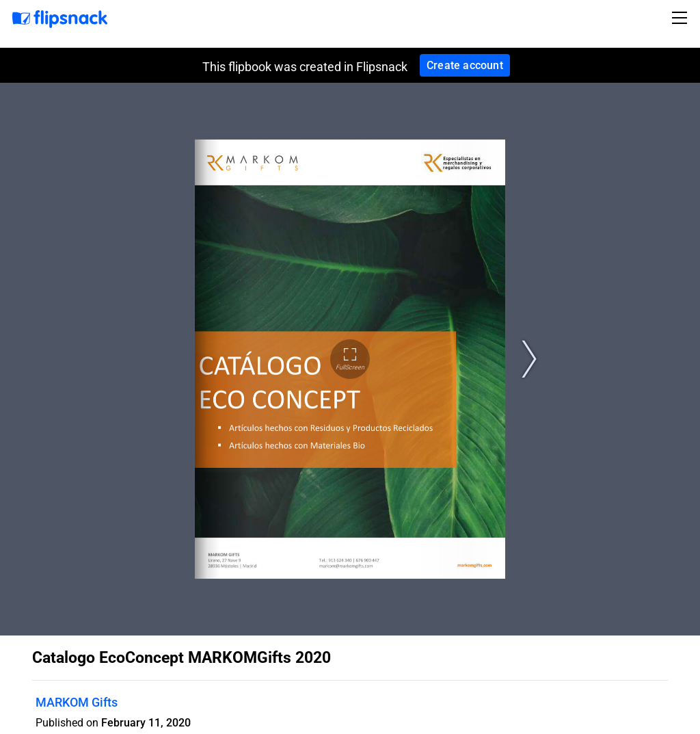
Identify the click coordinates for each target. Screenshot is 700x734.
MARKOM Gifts (77, 702)
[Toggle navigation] (682, 18)
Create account (465, 65)
